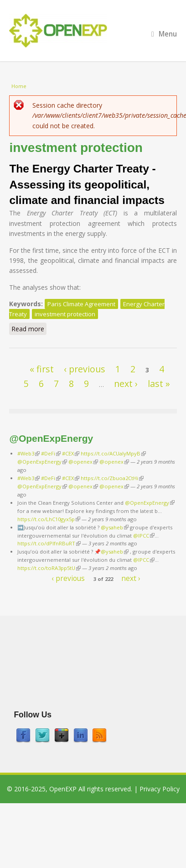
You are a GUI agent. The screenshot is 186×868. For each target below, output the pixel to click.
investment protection (65, 314)
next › (126, 384)
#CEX (71, 453)
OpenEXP (63, 789)
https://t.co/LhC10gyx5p (49, 519)
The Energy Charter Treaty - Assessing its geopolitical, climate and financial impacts (87, 184)
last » (159, 384)
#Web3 (28, 453)
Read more (29, 329)
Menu (164, 34)
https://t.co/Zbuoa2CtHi (112, 478)
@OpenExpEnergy (42, 462)
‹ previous (85, 369)
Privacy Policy (160, 789)
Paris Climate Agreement (81, 304)
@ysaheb (115, 527)
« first (42, 369)
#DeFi (51, 453)
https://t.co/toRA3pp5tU (49, 568)
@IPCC (144, 536)
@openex (83, 462)
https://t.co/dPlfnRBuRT (49, 543)
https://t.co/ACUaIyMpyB (113, 453)
